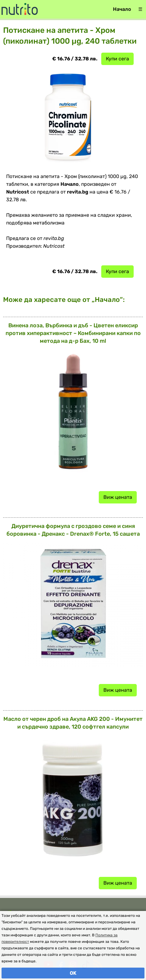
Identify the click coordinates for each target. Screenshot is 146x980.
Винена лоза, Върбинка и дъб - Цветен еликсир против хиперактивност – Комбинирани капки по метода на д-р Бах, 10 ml (73, 333)
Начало (122, 9)
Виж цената (118, 497)
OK (73, 973)
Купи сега (117, 59)
